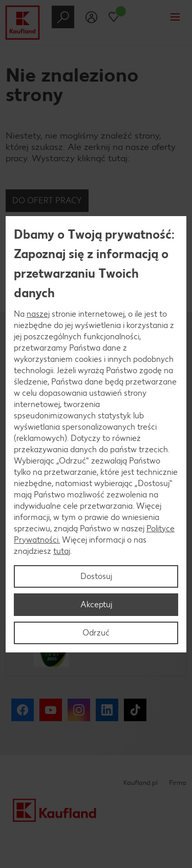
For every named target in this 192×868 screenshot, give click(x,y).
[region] (96, 434)
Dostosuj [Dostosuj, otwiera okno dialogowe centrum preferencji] (96, 576)
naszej (38, 314)
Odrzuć (96, 633)
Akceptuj (96, 604)
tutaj (62, 551)
